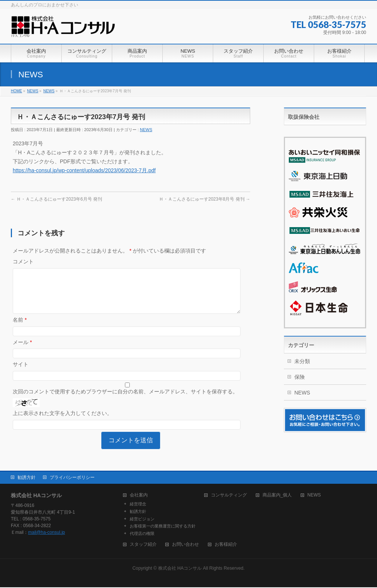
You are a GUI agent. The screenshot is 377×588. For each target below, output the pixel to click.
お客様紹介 (226, 545)
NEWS (146, 130)
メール (22, 351)
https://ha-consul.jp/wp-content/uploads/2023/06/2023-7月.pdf (84, 170)
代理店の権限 (142, 534)
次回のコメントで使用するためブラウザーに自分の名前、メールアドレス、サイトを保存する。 (125, 400)
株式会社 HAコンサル (180, 569)
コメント (23, 261)
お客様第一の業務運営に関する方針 (163, 527)
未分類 (302, 361)
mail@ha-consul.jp (47, 533)
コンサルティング (229, 496)
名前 (20, 329)
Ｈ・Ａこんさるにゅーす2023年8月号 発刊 (205, 199)
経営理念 (138, 505)
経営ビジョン (142, 520)
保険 (300, 377)
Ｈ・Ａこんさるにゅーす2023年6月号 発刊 (56, 199)
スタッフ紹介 (143, 545)
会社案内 (139, 496)
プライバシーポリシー (72, 478)
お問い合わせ (186, 545)
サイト (21, 373)
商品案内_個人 (277, 496)
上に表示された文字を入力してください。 (62, 422)
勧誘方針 (27, 478)
